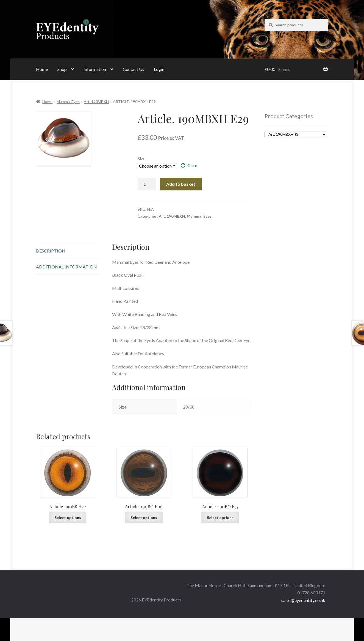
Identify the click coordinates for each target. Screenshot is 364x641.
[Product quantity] (147, 184)
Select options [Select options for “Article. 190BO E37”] (220, 517)
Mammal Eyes (68, 102)
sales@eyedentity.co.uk (303, 600)
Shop (62, 69)
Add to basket (181, 184)
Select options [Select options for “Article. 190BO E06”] (144, 517)
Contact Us (134, 69)
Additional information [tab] (66, 267)
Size (141, 158)
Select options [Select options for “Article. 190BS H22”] (68, 517)
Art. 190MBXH (96, 102)
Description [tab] (51, 251)
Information (95, 69)
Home (42, 69)
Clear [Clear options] (192, 165)
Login (159, 69)
